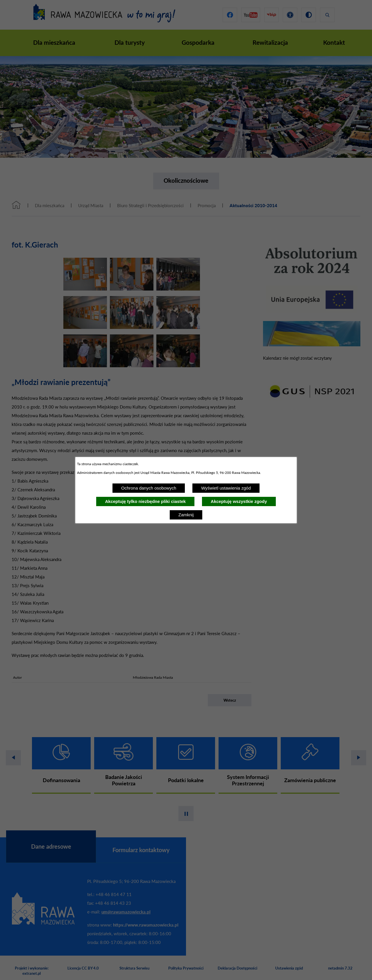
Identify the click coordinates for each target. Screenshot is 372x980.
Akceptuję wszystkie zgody (239, 501)
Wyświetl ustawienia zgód (226, 488)
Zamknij (186, 515)
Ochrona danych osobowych (149, 488)
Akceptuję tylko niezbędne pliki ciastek (145, 501)
